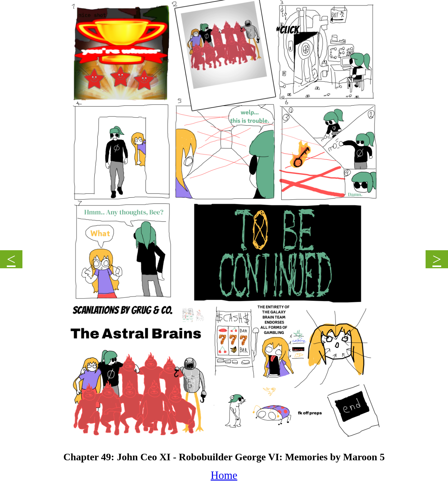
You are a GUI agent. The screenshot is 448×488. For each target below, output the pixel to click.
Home (224, 475)
